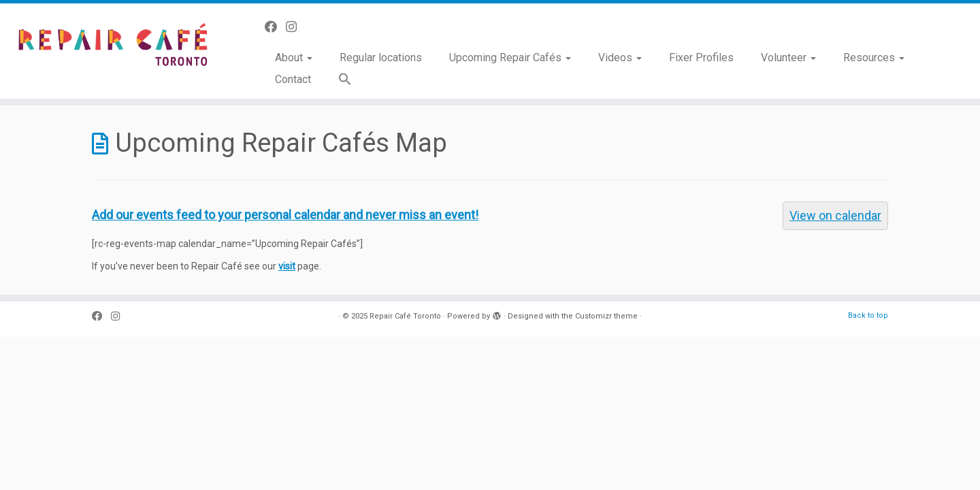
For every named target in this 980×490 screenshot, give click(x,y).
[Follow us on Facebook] (275, 27)
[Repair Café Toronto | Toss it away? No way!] (113, 48)
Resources (874, 58)
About (294, 58)
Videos (620, 58)
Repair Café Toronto (405, 316)
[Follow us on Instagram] (296, 27)
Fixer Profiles (701, 58)
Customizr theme (606, 316)
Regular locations (381, 58)
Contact (293, 79)
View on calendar (835, 215)
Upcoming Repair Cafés (510, 58)
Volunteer (788, 58)
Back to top (868, 315)
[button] (338, 80)
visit (287, 266)
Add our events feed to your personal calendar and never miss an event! (285, 215)
